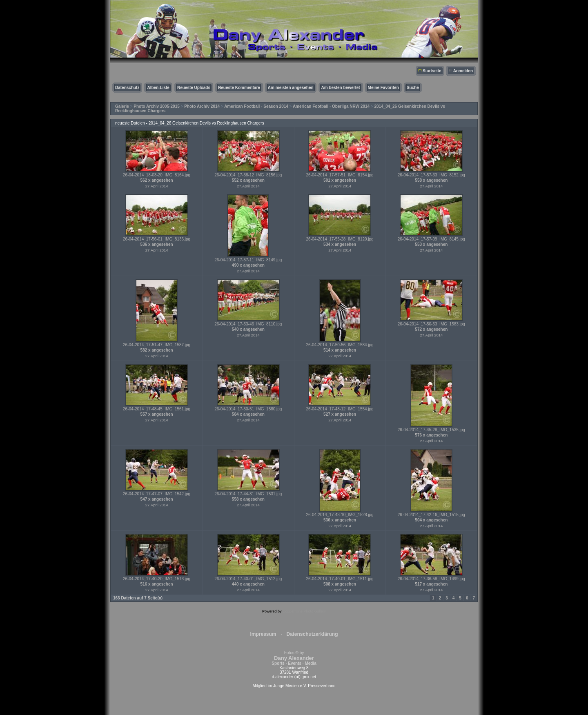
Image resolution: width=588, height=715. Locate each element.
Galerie (122, 106)
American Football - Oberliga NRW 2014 (331, 106)
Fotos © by (294, 658)
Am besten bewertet (341, 88)
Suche (413, 88)
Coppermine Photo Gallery (304, 611)
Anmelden (463, 71)
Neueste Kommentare (239, 88)
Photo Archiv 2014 (202, 106)
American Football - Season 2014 (256, 106)
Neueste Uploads (194, 88)
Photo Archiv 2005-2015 (156, 106)
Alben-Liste (158, 88)
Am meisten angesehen (291, 88)
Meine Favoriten (383, 88)
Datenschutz (127, 88)
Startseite (432, 71)
